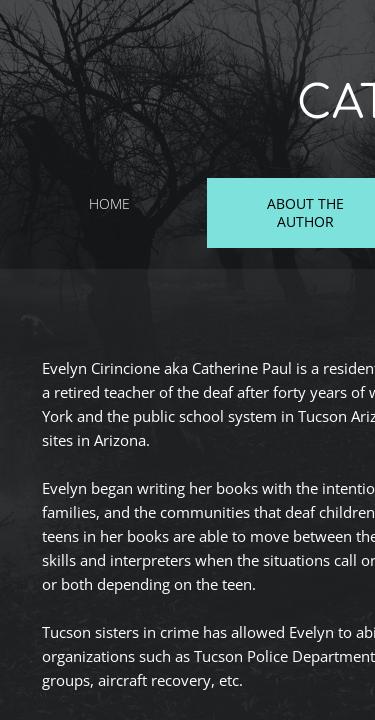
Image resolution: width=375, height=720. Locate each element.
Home (109, 203)
